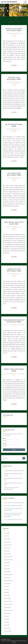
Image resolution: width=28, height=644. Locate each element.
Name (11, 440)
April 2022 (7, 536)
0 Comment (21, 325)
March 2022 (7, 539)
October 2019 (8, 578)
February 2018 (8, 631)
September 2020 (8, 560)
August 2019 (7, 583)
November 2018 (8, 604)
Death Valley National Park (15, 520)
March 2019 (7, 595)
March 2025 (7, 533)
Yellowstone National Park (14, 174)
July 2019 (6, 586)
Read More (14, 65)
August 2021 (7, 548)
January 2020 (7, 572)
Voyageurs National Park (10, 483)
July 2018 (6, 616)
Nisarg (14, 642)
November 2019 (8, 575)
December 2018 (8, 601)
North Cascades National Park (14, 30)
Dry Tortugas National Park (11, 478)
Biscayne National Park (10, 471)
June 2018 (7, 619)
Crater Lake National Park (14, 78)
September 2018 (8, 610)
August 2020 (7, 563)
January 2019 (7, 598)
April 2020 (7, 566)
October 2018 (8, 607)
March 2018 (7, 628)
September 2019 (8, 580)
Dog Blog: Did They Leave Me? (14, 223)
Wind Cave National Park (14, 370)
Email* (11, 445)
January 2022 (7, 542)
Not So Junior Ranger (9, 2)
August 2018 (7, 613)
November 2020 (8, 557)
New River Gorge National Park (12, 474)
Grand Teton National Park (14, 270)
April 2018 (7, 625)
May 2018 (6, 622)
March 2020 (7, 569)
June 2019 (7, 589)
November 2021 (8, 545)
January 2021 (7, 554)
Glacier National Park (14, 125)
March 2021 (7, 551)
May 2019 (6, 592)
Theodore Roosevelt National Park (14, 321)
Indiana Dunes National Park (11, 488)
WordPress (19, 641)
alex (18, 33)
